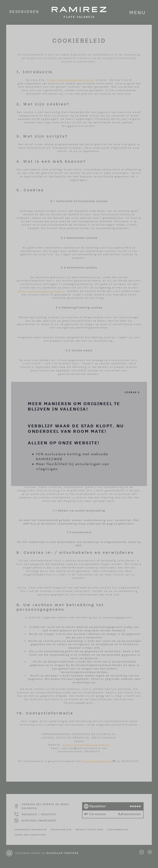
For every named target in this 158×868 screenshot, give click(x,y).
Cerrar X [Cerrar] (132, 392)
